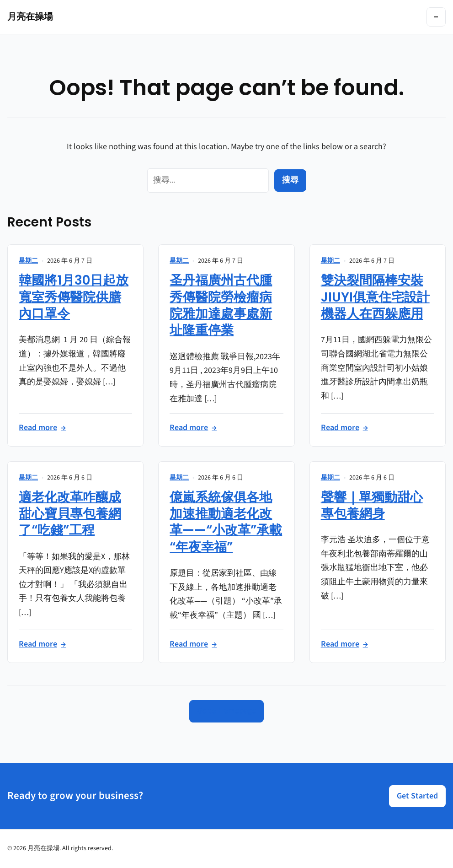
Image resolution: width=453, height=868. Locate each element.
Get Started (417, 796)
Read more (42, 428)
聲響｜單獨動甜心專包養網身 (372, 505)
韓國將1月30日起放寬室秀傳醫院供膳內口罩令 (74, 297)
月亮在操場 (30, 16)
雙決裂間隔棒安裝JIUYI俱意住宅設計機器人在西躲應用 (375, 297)
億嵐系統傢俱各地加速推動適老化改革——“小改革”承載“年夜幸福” (226, 522)
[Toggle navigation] (436, 17)
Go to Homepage (226, 711)
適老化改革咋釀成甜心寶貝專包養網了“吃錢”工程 (70, 514)
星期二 (28, 261)
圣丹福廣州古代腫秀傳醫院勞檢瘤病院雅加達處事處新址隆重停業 (221, 305)
